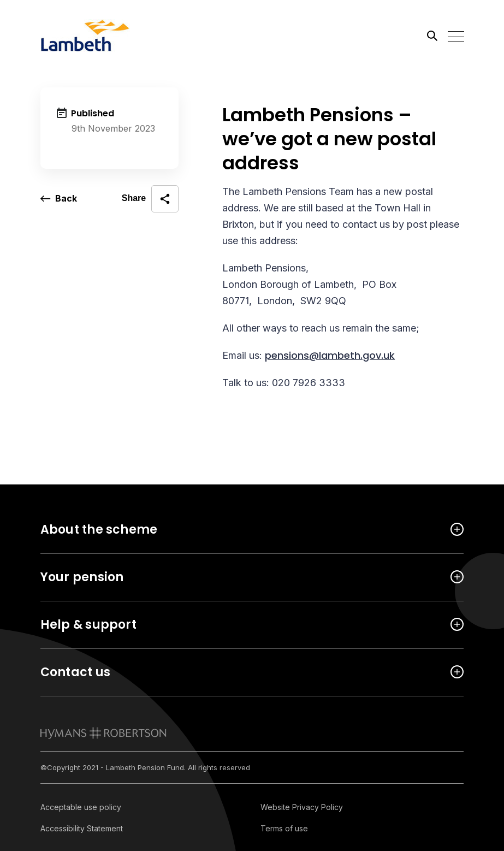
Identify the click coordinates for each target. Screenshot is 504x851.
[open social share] (150, 199)
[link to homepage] (103, 733)
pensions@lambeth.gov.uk (330, 355)
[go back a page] (59, 199)
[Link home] (90, 36)
